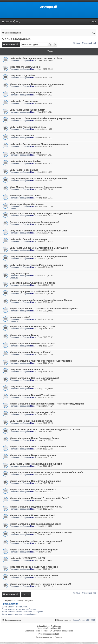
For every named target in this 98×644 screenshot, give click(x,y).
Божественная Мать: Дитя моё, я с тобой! (33, 283)
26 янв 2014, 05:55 (44, 216)
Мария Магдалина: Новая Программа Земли (34, 438)
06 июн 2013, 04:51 (45, 294)
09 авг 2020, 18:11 (44, 172)
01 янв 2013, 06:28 (44, 423)
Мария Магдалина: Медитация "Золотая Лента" (36, 507)
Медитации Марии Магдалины (27, 204)
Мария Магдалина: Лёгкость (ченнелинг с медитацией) (40, 584)
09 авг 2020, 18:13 (44, 163)
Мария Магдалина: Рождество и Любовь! (33, 490)
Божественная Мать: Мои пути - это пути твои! (36, 541)
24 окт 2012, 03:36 (44, 526)
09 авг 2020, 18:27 (44, 112)
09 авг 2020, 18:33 (44, 95)
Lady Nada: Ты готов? (22, 136)
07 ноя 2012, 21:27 (45, 466)
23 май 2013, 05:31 (45, 319)
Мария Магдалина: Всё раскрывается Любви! (35, 524)
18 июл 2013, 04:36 (45, 259)
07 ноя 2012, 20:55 (45, 492)
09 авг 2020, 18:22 (44, 129)
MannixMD (57, 628)
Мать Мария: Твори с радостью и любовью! (34, 567)
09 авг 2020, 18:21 (44, 138)
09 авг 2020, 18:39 (44, 78)
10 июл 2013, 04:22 (45, 267)
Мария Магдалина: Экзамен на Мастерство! (34, 550)
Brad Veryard (56, 626)
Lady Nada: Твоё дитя (22, 387)
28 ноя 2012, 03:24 (45, 449)
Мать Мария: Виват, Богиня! (25, 67)
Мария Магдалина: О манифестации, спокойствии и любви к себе (47, 472)
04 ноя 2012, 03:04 (45, 500)
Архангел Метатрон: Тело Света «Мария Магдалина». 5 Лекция (45, 429)
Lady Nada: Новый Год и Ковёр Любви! (31, 421)
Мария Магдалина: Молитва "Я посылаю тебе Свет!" (39, 498)
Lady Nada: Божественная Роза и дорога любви (36, 265)
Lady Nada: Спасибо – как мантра (28, 239)
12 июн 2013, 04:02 (45, 285)
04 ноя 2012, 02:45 (45, 509)
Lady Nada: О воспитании (24, 101)
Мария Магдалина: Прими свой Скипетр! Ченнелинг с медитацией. (47, 404)
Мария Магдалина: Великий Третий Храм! (33, 395)
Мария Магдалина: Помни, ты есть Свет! (32, 515)
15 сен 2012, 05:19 (44, 586)
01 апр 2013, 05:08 (45, 380)
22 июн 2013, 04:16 (45, 276)
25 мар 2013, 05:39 (45, 397)
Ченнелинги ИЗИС (20, 317)
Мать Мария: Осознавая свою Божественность (36, 187)
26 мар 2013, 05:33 (45, 389)
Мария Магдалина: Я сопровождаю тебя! (33, 412)
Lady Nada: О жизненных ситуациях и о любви (36, 464)
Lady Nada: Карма (20, 274)
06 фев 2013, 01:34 (45, 406)
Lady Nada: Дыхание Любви (25, 153)
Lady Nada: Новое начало (24, 170)
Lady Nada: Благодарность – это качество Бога (36, 58)
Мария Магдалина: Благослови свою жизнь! (35, 575)
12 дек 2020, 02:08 (44, 60)
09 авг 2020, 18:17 (44, 155)
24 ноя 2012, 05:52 (45, 457)
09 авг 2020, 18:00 (44, 181)
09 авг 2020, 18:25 (44, 121)
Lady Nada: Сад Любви (22, 75)
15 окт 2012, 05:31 (44, 543)
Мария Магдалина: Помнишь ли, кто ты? (32, 326)
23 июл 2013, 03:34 (45, 241)
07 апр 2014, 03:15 (45, 198)
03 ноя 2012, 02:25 (45, 517)
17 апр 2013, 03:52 (45, 337)
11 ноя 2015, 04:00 (45, 189)
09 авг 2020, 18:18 (44, 146)
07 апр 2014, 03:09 (45, 206)
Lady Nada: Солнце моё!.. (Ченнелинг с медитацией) (39, 248)
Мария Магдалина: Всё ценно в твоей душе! (34, 378)
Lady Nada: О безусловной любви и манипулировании (40, 118)
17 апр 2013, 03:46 (45, 354)
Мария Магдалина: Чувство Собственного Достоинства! (41, 361)
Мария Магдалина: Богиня (24, 335)
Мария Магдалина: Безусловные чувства (33, 455)
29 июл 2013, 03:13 (45, 233)
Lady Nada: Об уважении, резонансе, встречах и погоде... (42, 532)
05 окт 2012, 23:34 (44, 552)
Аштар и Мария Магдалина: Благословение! (34, 222)
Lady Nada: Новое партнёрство (27, 369)
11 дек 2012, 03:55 (44, 432)
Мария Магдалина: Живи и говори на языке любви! (38, 447)
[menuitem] (17, 22)
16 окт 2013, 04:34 (44, 224)
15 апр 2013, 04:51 (45, 363)
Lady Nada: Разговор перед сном (28, 127)
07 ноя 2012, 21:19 (45, 475)
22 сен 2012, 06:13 (44, 578)
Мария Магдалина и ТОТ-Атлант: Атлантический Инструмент (44, 309)
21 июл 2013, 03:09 (45, 250)
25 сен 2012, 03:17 (44, 569)
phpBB (43, 631)
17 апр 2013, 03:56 (45, 329)
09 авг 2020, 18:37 (44, 86)
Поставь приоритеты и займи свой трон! (33, 291)
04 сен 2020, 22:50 (44, 69)
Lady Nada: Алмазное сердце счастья (31, 93)
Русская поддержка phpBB (49, 634)
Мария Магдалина (16, 39)
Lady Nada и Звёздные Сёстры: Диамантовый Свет (38, 231)
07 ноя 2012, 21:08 (45, 483)
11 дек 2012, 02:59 (44, 440)
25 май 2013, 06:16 (45, 311)
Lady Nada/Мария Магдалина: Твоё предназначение (39, 178)
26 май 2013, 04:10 (45, 302)
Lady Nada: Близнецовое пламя (27, 110)
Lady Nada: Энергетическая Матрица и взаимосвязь (39, 144)
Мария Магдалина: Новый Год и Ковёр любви (35, 481)
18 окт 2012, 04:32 (44, 535)
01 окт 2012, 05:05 (44, 560)
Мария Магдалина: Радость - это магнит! (32, 344)
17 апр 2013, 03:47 (45, 346)
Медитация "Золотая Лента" (25, 196)
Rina (32, 60)
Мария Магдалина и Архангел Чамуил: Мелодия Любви (41, 213)
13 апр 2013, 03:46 (45, 372)
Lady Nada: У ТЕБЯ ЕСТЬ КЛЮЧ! (28, 558)
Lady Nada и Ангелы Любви (25, 161)
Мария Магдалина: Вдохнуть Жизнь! (30, 352)
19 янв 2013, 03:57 (44, 414)
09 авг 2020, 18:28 (44, 103)
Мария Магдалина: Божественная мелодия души (37, 84)
